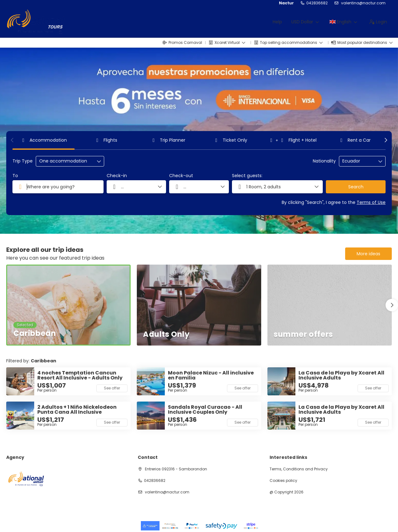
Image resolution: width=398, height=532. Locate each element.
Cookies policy (283, 481)
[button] (12, 140)
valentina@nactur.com (363, 3)
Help (277, 22)
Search (356, 187)
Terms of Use (371, 202)
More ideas (368, 254)
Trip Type (23, 161)
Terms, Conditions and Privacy (299, 469)
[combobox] (358, 161)
